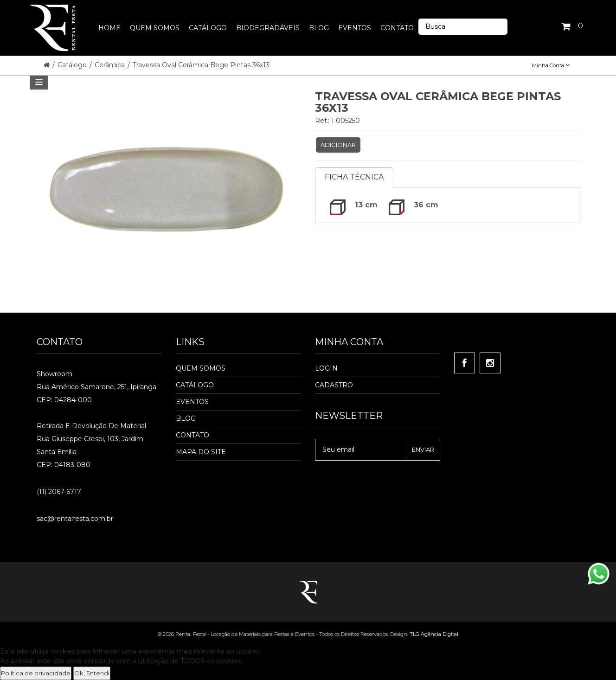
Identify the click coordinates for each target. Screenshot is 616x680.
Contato (192, 435)
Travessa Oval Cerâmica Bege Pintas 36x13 (201, 65)
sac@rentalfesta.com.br (75, 519)
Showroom (55, 374)
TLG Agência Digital (434, 634)
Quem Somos (201, 368)
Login (326, 368)
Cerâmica (111, 65)
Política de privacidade (36, 673)
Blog (186, 418)
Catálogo (73, 65)
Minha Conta (551, 65)
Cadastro (334, 385)
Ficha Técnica (354, 177)
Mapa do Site (201, 452)
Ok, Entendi (92, 673)
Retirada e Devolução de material (91, 426)
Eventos (192, 402)
